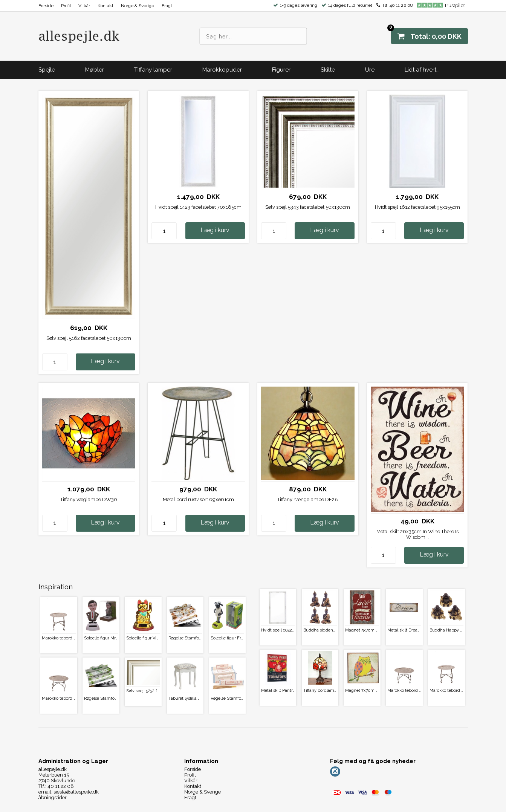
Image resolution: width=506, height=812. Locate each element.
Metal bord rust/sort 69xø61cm (198, 499)
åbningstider (53, 797)
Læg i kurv (105, 361)
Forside (46, 6)
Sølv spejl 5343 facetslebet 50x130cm (308, 207)
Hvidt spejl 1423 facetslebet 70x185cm (198, 207)
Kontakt (105, 6)
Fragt (167, 6)
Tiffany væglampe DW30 (89, 499)
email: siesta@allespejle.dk (69, 792)
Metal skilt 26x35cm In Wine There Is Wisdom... (417, 534)
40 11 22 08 (401, 5)
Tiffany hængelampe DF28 (308, 499)
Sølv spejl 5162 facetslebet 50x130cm (89, 338)
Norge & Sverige (138, 6)
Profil (66, 6)
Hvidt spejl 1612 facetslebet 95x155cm (417, 207)
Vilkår (84, 6)
